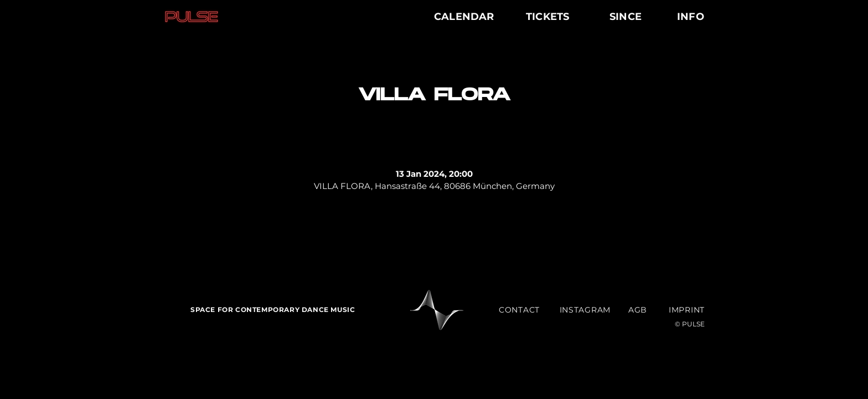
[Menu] (737, 17)
